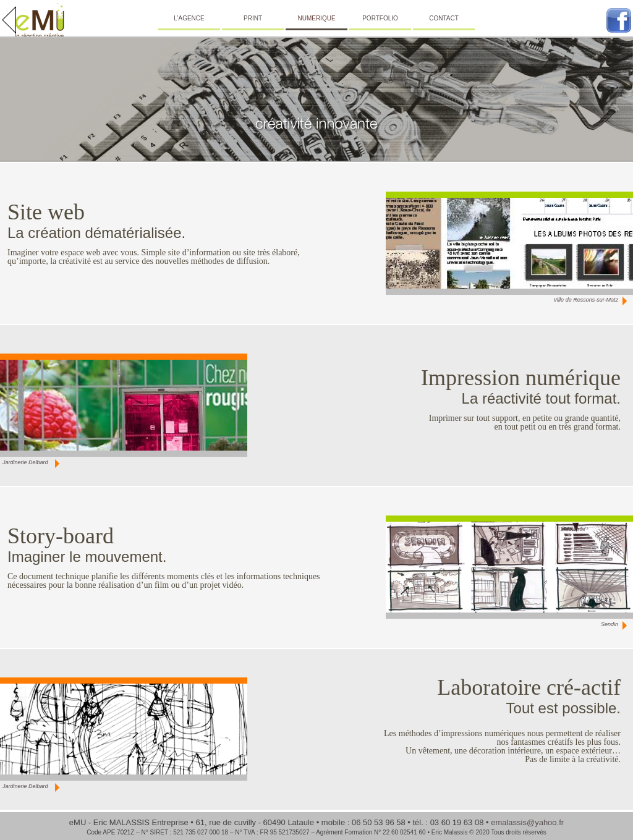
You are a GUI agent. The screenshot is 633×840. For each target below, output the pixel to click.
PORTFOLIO (380, 18)
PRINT (253, 18)
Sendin (610, 624)
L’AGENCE (189, 18)
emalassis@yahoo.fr (527, 822)
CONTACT (444, 18)
